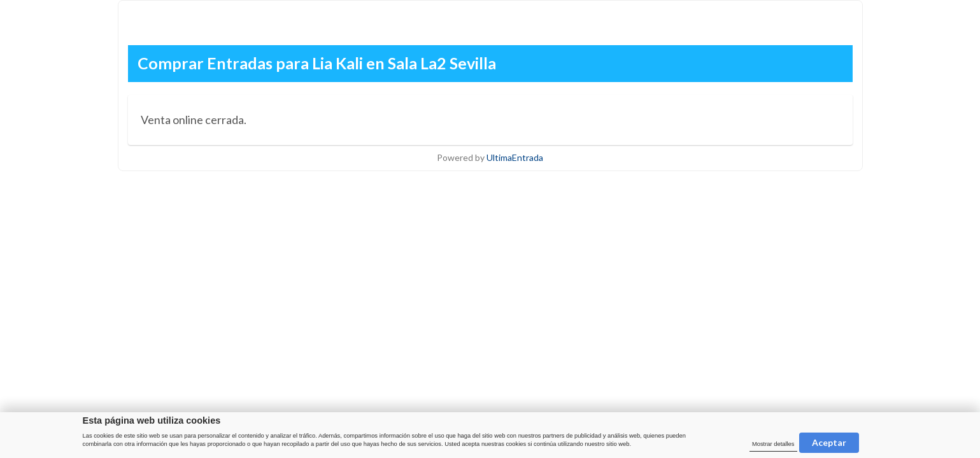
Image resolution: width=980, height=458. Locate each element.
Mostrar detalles (773, 444)
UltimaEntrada (515, 157)
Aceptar (829, 442)
